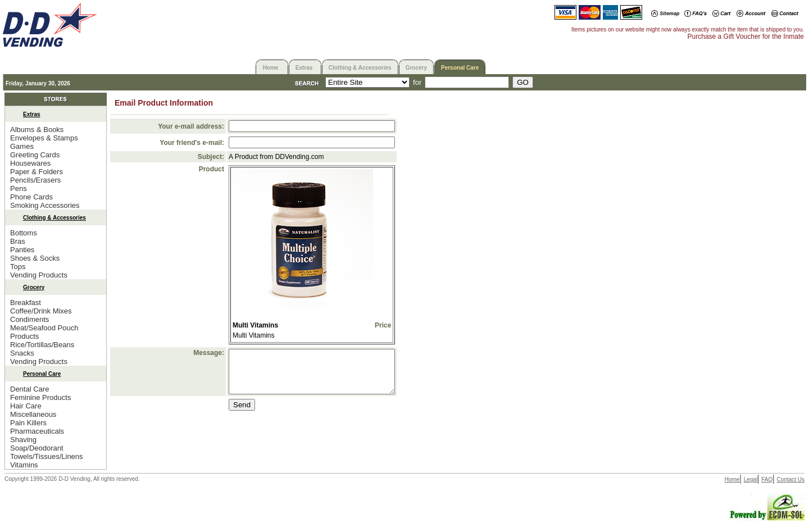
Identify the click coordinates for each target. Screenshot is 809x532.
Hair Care (26, 406)
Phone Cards (31, 197)
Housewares (30, 163)
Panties (22, 250)
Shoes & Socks (35, 258)
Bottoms (24, 233)
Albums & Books (37, 129)
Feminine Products (40, 397)
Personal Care (460, 68)
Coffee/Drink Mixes (41, 311)
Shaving (23, 440)
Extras (304, 68)
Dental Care (29, 389)
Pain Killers (28, 423)
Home (271, 68)
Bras (18, 241)
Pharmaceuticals (37, 431)
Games (22, 146)
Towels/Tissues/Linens (47, 456)
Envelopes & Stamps (44, 138)
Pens (19, 188)
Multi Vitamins (255, 325)
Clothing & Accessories (360, 68)
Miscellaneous (33, 414)
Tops (18, 267)
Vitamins (24, 465)
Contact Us (791, 479)
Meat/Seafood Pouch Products (44, 332)
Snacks (22, 353)
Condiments (29, 319)
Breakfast (26, 303)
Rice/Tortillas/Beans (42, 345)
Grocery (416, 68)
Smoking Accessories (45, 205)
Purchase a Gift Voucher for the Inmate (746, 37)
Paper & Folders (37, 172)
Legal (751, 479)
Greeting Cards (35, 155)
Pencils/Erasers (35, 180)
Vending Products (39, 275)
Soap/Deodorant (37, 448)
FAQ (767, 479)
